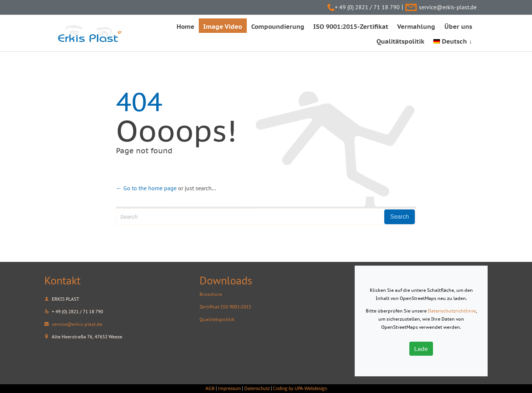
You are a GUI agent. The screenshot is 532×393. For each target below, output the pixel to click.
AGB (210, 388)
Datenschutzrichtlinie (452, 311)
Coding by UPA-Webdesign (300, 388)
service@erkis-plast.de (448, 7)
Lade (421, 349)
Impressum (229, 388)
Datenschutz (257, 388)
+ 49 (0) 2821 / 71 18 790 (367, 7)
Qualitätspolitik (217, 319)
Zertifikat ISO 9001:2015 (225, 307)
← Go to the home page (146, 188)
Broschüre (211, 294)
